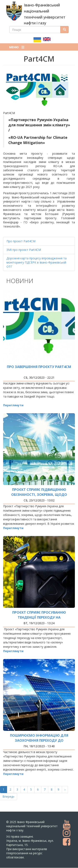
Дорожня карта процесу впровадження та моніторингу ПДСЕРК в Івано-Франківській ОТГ (37, 262)
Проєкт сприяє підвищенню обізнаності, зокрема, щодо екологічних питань (39, 495)
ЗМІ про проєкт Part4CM (24, 250)
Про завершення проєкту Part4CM (39, 367)
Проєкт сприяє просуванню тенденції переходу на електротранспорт (39, 617)
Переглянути (13, 405)
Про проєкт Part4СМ (21, 241)
